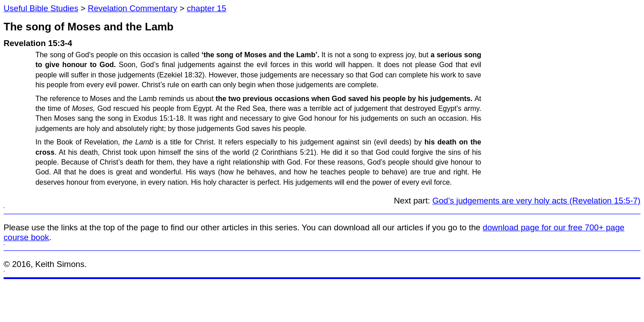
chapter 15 (207, 8)
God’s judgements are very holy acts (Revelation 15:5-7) (536, 201)
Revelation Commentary (132, 8)
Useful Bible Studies (41, 8)
